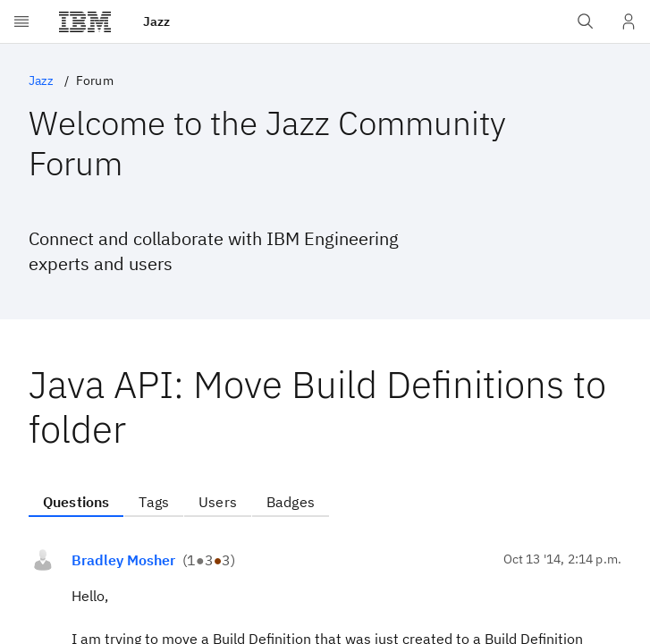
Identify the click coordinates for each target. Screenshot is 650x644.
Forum (95, 80)
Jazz (42, 80)
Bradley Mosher (123, 560)
